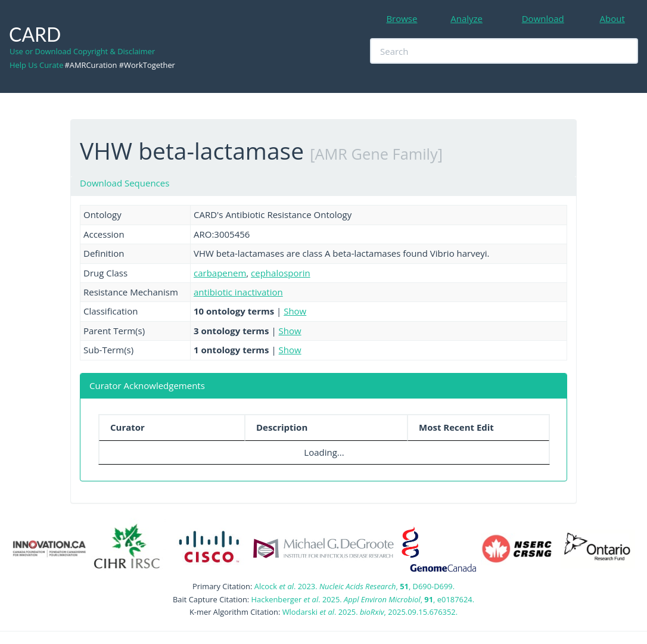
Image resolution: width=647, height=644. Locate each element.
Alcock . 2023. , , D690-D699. (354, 586)
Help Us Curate (36, 65)
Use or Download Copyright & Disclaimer (82, 51)
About (612, 18)
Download (543, 18)
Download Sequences (125, 183)
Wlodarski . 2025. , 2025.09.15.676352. (370, 612)
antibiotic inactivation (238, 292)
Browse (402, 18)
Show (295, 311)
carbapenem (220, 273)
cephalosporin (281, 273)
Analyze (466, 18)
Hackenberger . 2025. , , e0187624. (363, 599)
